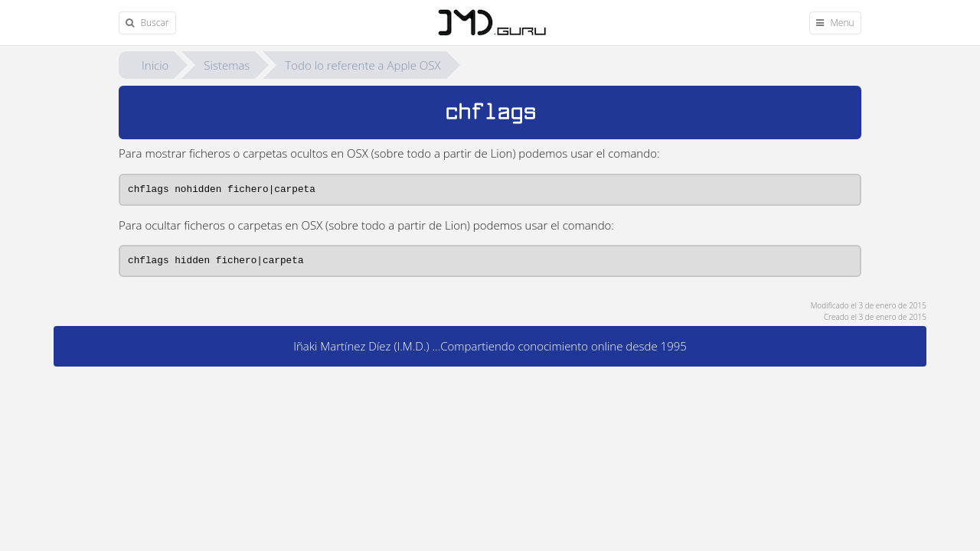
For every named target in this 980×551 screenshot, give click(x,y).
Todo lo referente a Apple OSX (363, 65)
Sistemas (227, 65)
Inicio (155, 65)
